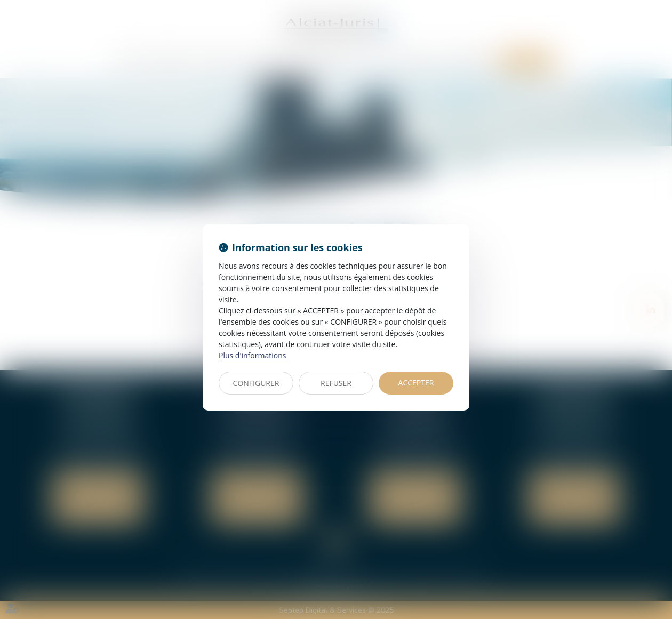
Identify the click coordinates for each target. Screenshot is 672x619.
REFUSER (336, 383)
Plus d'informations (252, 355)
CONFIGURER (256, 383)
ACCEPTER (416, 383)
